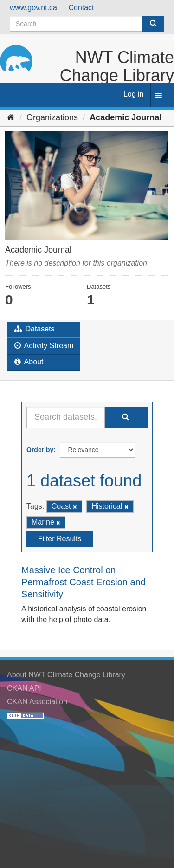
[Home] (11, 117)
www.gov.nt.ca (33, 8)
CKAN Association (37, 702)
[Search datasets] (87, 24)
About (29, 362)
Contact (81, 8)
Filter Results (60, 539)
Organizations (52, 117)
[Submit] (153, 24)
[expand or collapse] (159, 96)
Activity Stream (44, 346)
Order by (40, 450)
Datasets (35, 329)
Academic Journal (126, 117)
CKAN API (24, 688)
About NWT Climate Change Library (66, 675)
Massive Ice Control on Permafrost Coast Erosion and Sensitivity (84, 582)
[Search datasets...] (66, 417)
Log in (134, 94)
